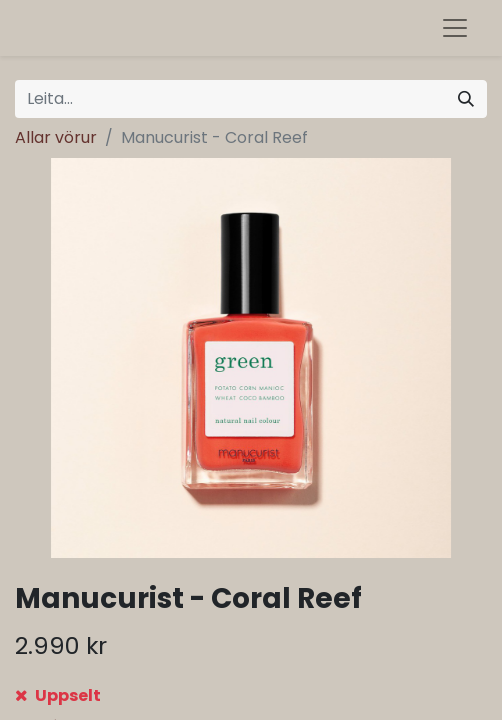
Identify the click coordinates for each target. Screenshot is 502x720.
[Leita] (466, 99)
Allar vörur (56, 137)
